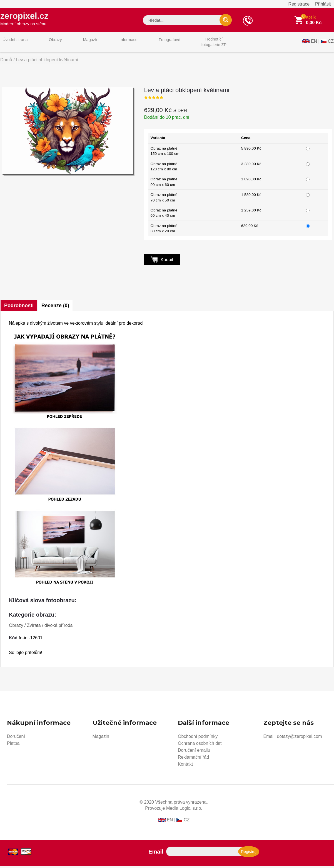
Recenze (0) (57, 308)
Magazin (101, 739)
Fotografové (152, 44)
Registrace (299, 4)
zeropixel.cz (28, 20)
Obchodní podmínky (198, 739)
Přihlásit (323, 4)
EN (314, 43)
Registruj (249, 854)
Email (156, 854)
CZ (331, 43)
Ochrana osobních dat (200, 745)
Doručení (16, 739)
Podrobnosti (19, 308)
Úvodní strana (13, 44)
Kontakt (185, 766)
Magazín (81, 44)
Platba (13, 745)
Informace (115, 44)
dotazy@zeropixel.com (299, 739)
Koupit (162, 262)
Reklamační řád (193, 759)
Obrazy (49, 44)
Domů (6, 62)
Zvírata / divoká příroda (50, 628)
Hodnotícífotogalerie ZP (193, 44)
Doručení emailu (194, 752)
